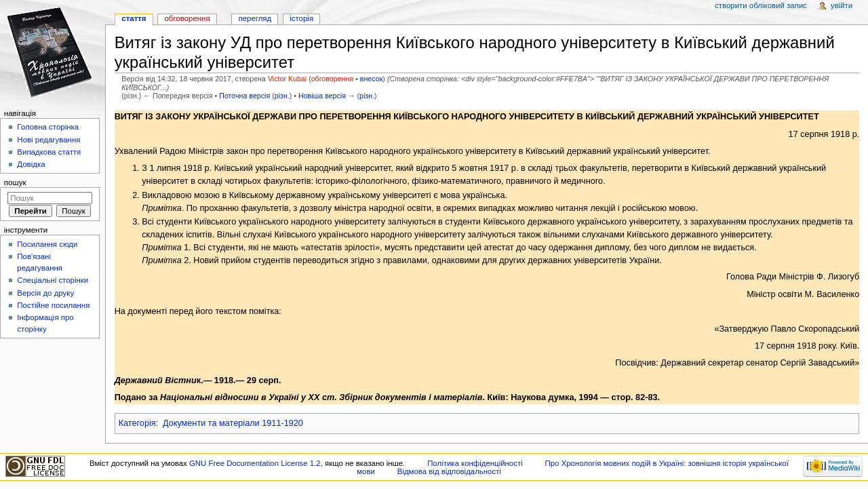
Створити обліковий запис (761, 5)
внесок (372, 79)
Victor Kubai (287, 79)
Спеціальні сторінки (53, 280)
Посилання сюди (47, 244)
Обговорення (187, 18)
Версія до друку (45, 293)
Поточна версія (244, 96)
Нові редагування (48, 140)
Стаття (134, 18)
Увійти (842, 5)
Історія (301, 18)
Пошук (15, 182)
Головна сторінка (48, 127)
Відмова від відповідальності (449, 471)
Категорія (137, 423)
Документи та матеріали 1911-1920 (233, 423)
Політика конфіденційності (475, 463)
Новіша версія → (327, 96)
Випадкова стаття (49, 152)
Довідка (31, 164)
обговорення (332, 79)
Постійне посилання (53, 305)
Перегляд (255, 18)
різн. (282, 96)
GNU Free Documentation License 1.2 (255, 463)
